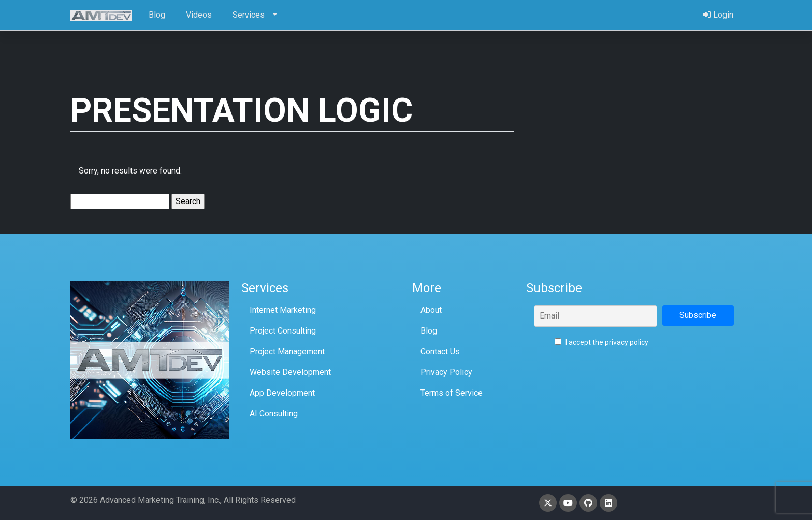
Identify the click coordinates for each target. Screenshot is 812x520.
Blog (429, 331)
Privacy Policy (446, 372)
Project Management (287, 351)
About (431, 310)
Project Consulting (283, 331)
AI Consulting (274, 414)
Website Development (290, 372)
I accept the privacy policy (601, 342)
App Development (282, 393)
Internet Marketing (283, 310)
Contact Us (440, 351)
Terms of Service (452, 393)
